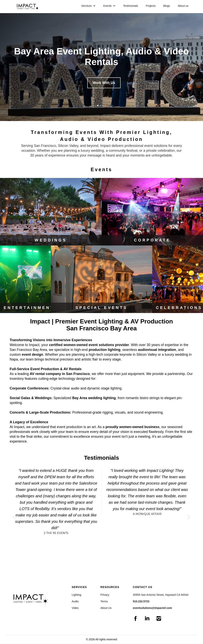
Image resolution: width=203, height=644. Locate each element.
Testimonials (131, 6)
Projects (151, 6)
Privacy (105, 595)
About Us (106, 608)
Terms (104, 601)
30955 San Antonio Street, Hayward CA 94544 (161, 595)
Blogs (167, 6)
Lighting (76, 595)
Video (75, 608)
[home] (29, 7)
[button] (88, 6)
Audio (75, 601)
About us (183, 6)
